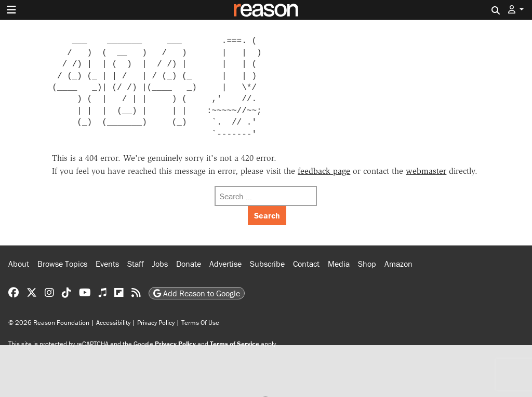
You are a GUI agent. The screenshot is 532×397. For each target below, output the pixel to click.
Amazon (398, 264)
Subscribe (267, 264)
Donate (189, 264)
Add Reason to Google (197, 293)
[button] (516, 10)
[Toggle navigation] (11, 10)
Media (339, 264)
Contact (306, 264)
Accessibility (113, 323)
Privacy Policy (156, 323)
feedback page (324, 171)
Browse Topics (62, 264)
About (19, 264)
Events (107, 264)
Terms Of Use (200, 323)
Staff (136, 264)
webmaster (426, 171)
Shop (367, 264)
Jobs (160, 264)
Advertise (225, 264)
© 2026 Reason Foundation (49, 323)
